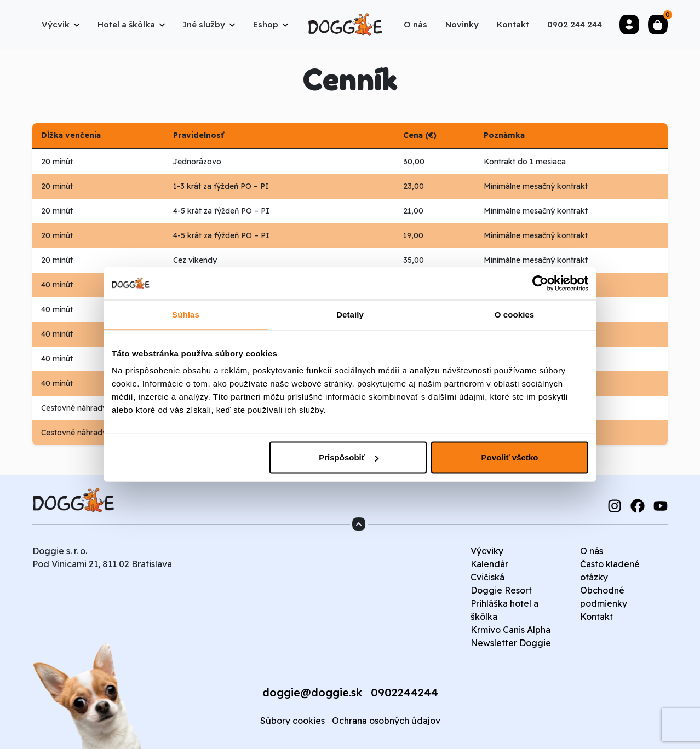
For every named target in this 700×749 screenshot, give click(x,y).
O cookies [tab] (515, 315)
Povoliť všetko (510, 457)
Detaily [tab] (350, 315)
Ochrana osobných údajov (386, 721)
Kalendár (489, 564)
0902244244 (404, 692)
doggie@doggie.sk (312, 692)
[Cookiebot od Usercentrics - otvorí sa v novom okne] (540, 284)
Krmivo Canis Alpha (510, 630)
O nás (592, 551)
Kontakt (596, 617)
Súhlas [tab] (186, 315)
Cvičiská (487, 577)
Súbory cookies (292, 721)
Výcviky (487, 551)
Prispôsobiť (349, 457)
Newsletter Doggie (511, 643)
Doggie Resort (501, 590)
